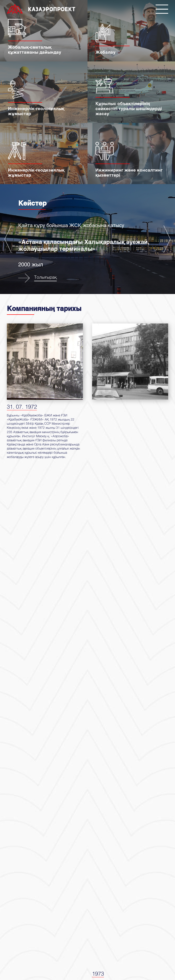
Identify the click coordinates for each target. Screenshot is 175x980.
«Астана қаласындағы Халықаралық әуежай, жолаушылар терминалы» (84, 245)
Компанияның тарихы (44, 308)
